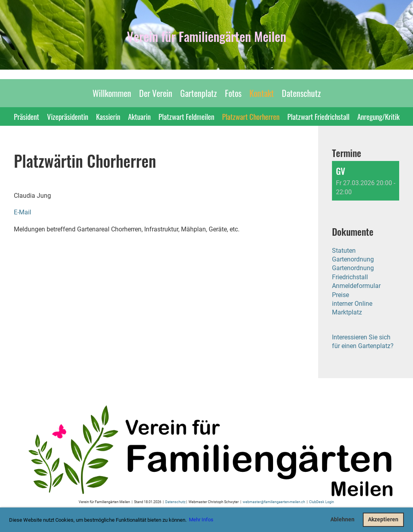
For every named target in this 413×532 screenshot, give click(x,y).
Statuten (344, 251)
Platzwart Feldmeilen (186, 116)
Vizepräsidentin (68, 116)
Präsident (26, 116)
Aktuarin (139, 116)
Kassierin (108, 116)
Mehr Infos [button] (201, 520)
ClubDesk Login (322, 502)
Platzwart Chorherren (251, 116)
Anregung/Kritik (378, 116)
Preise (340, 295)
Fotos (233, 93)
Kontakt (262, 93)
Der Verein (156, 93)
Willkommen (112, 93)
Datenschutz (301, 93)
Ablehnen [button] (342, 520)
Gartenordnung (353, 259)
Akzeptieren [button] (383, 520)
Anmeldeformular (356, 286)
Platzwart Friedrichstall (318, 116)
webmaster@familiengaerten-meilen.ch (274, 502)
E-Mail (23, 212)
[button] (366, 181)
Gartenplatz (199, 93)
